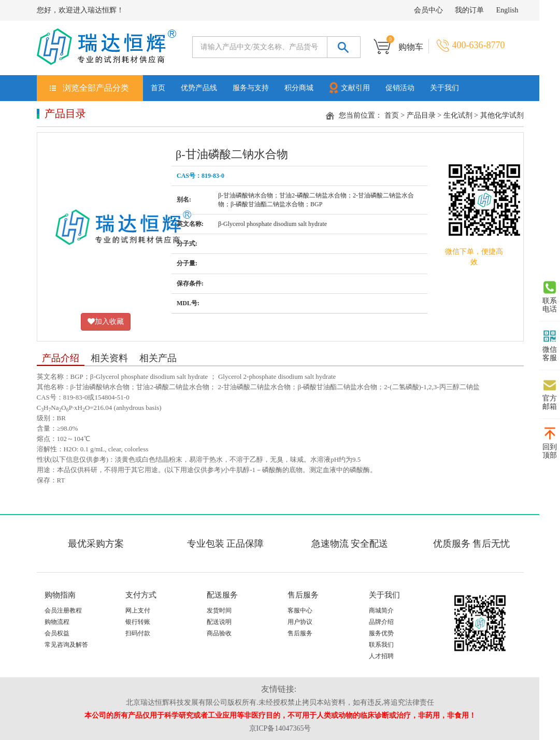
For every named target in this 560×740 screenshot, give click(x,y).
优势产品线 (199, 88)
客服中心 (300, 610)
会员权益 (57, 633)
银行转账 (138, 622)
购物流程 (57, 622)
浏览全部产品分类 (96, 88)
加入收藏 (106, 322)
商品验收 (219, 633)
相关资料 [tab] (109, 358)
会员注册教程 (63, 610)
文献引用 (349, 87)
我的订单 (469, 10)
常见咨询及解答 (66, 645)
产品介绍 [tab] (61, 358)
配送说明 (219, 622)
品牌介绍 (381, 622)
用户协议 (300, 622)
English (507, 10)
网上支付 (138, 610)
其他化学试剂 (502, 115)
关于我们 (444, 88)
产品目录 (421, 115)
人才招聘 (381, 656)
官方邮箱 (550, 394)
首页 (158, 88)
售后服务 (300, 633)
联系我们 (381, 645)
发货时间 (219, 610)
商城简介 (381, 610)
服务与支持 (251, 88)
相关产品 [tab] (158, 358)
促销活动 (400, 88)
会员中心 (428, 10)
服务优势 (381, 633)
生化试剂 (458, 115)
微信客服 (550, 346)
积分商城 (299, 88)
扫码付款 (138, 633)
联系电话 (550, 297)
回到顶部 (550, 443)
